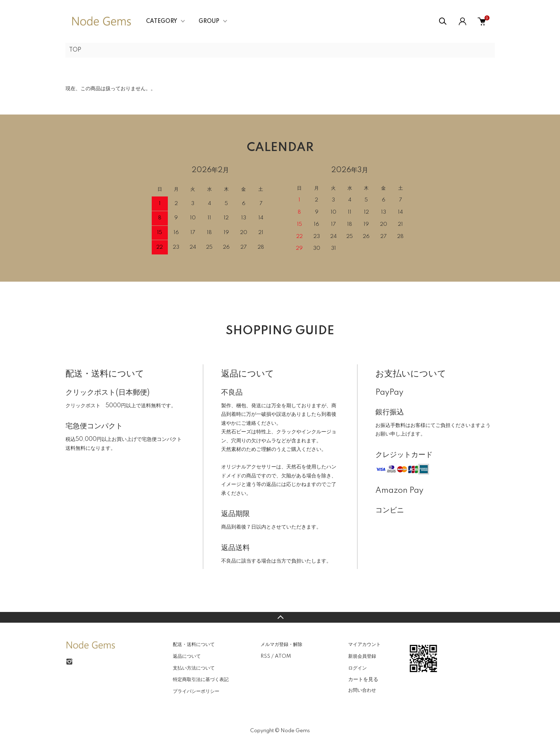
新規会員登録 (362, 656)
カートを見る (363, 679)
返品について (187, 656)
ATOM (283, 656)
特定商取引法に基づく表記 (201, 680)
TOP (75, 50)
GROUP (209, 21)
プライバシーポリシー (196, 691)
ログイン (357, 668)
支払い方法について (194, 668)
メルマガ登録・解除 (281, 645)
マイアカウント (364, 645)
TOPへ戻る (280, 617)
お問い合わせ (362, 690)
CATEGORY (162, 21)
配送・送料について (194, 645)
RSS (265, 656)
